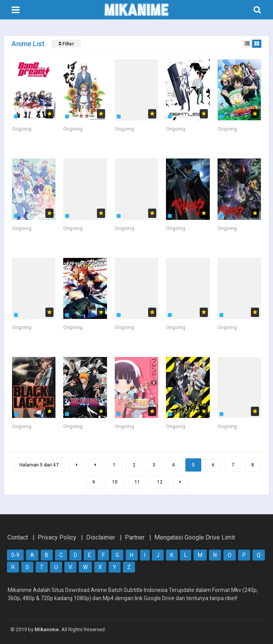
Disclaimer (101, 537)
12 (160, 482)
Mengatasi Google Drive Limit (195, 537)
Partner (135, 537)
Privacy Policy (57, 537)
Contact (18, 537)
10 (115, 482)
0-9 (15, 555)
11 (137, 482)
